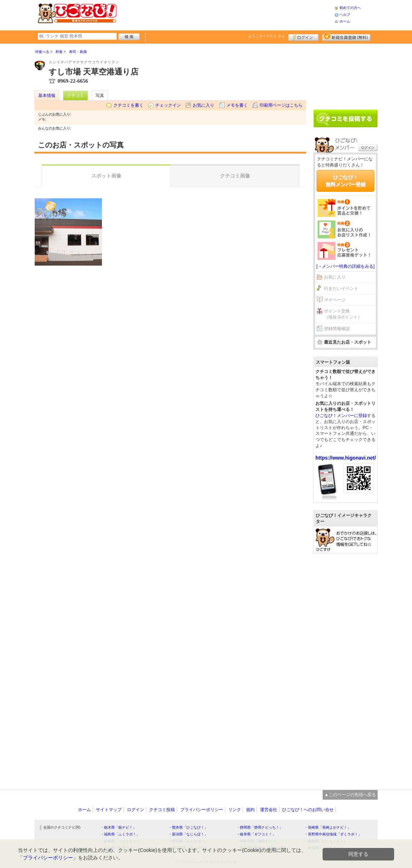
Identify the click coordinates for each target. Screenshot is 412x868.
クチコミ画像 (235, 176)
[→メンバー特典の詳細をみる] (346, 266)
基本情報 (47, 96)
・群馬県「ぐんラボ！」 (120, 841)
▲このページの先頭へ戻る (350, 795)
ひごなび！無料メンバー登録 (345, 181)
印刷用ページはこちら (281, 105)
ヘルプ (345, 14)
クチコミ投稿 (162, 810)
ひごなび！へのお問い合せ (308, 810)
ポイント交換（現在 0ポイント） (343, 314)
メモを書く (237, 105)
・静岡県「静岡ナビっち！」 (260, 827)
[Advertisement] (225, 14)
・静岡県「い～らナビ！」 (326, 841)
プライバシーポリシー (202, 810)
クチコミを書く (128, 105)
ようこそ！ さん (267, 36)
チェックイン (168, 105)
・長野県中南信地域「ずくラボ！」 (333, 834)
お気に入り (203, 105)
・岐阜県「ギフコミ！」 (256, 834)
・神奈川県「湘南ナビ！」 (258, 841)
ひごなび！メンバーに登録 (341, 416)
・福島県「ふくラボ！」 (120, 834)
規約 (250, 810)
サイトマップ (109, 810)
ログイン (303, 37)
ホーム (345, 21)
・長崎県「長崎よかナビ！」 (328, 827)
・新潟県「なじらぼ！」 (188, 834)
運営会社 (269, 810)
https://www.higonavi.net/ (346, 458)
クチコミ (75, 96)
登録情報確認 (337, 329)
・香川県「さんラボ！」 (188, 841)
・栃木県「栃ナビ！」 (118, 827)
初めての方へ (350, 8)
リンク (235, 810)
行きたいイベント (341, 288)
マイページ (335, 300)
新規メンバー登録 (346, 37)
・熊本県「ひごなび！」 (188, 827)
